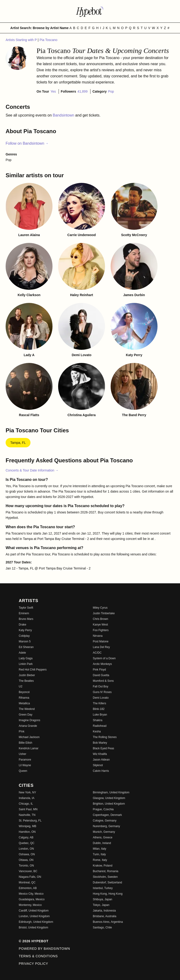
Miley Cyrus (100, 608)
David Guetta (101, 675)
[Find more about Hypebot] (90, 11)
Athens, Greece (103, 837)
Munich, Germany (104, 832)
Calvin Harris (101, 771)
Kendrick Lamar (29, 748)
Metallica (24, 703)
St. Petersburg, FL (30, 821)
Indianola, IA (27, 798)
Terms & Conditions (38, 956)
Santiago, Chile (102, 927)
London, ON (26, 849)
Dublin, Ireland (102, 843)
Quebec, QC (27, 843)
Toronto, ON (26, 866)
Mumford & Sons (103, 681)
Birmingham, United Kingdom (111, 792)
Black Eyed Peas (103, 748)
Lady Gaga (26, 658)
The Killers (99, 703)
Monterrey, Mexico (30, 905)
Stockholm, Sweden (105, 877)
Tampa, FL (18, 443)
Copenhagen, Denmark (107, 815)
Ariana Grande (28, 726)
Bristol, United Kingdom (33, 927)
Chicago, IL (26, 804)
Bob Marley (100, 743)
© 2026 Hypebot (34, 941)
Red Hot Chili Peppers (33, 670)
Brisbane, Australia (105, 916)
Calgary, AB (26, 837)
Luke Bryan (100, 715)
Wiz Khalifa (100, 754)
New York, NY (27, 792)
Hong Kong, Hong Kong (108, 894)
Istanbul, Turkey (103, 888)
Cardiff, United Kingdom (34, 911)
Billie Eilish (25, 743)
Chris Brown (100, 619)
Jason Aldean (101, 760)
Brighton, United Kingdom (109, 804)
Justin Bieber (27, 675)
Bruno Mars (26, 619)
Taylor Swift (26, 608)
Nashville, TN (27, 815)
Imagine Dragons (29, 720)
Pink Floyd (99, 670)
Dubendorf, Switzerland (107, 882)
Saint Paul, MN (28, 809)
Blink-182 (99, 709)
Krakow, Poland (103, 866)
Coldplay (24, 636)
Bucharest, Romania (106, 871)
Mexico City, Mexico (31, 894)
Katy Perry (25, 630)
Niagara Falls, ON (30, 877)
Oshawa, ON (27, 854)
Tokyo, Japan (101, 905)
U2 (21, 686)
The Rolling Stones (105, 737)
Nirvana (98, 636)
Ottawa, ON (26, 860)
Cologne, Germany (105, 821)
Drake (22, 625)
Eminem (24, 613)
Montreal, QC (27, 882)
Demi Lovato (101, 698)
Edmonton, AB (28, 888)
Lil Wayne (25, 765)
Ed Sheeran (26, 647)
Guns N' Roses (102, 692)
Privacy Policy (33, 964)
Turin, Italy (99, 854)
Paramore (25, 760)
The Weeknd (27, 709)
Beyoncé (24, 692)
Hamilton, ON (27, 832)
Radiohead (100, 726)
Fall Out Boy (101, 686)
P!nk (22, 731)
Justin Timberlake (104, 613)
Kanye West (100, 625)
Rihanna (24, 698)
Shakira (98, 720)
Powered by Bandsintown (44, 949)
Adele (22, 653)
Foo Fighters (101, 630)
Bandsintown (64, 115)
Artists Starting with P (22, 40)
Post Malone (101, 641)
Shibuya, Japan (103, 899)
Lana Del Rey (101, 647)
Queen (23, 771)
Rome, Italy (100, 860)
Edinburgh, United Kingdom (36, 922)
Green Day (26, 715)
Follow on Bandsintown (27, 143)
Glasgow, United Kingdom (109, 798)
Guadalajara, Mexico (32, 899)
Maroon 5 (25, 641)
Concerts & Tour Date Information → (32, 470)
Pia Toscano (49, 40)
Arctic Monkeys (102, 664)
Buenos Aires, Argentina (108, 922)
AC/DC (97, 653)
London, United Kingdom (34, 916)
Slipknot (98, 765)
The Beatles (26, 681)
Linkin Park (26, 664)
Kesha (97, 731)
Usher (22, 754)
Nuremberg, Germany (106, 826)
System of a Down (104, 658)
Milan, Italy (99, 849)
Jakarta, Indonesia (104, 911)
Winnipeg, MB (28, 826)
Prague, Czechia (103, 809)
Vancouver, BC (28, 871)
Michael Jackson (29, 737)
